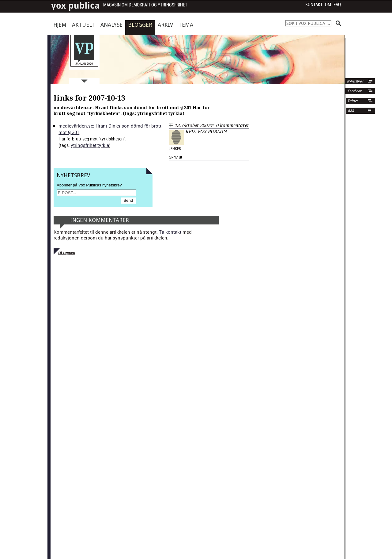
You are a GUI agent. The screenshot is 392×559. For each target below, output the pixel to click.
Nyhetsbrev (354, 81)
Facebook (354, 91)
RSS (351, 111)
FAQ (337, 5)
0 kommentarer (233, 125)
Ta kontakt (170, 232)
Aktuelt (83, 25)
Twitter (352, 101)
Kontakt (314, 5)
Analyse (111, 25)
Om (328, 5)
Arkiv (165, 25)
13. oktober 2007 (192, 125)
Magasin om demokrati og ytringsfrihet (145, 5)
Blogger (140, 25)
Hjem (60, 25)
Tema (186, 25)
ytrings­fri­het (84, 145)
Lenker (175, 149)
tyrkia (103, 145)
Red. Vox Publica (207, 132)
